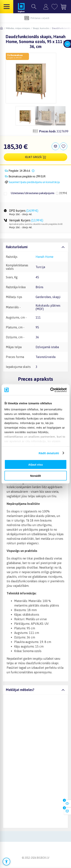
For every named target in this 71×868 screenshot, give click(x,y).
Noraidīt (35, 476)
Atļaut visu (35, 465)
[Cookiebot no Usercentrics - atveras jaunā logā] (51, 390)
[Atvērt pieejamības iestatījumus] (6, 862)
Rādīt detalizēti (49, 453)
